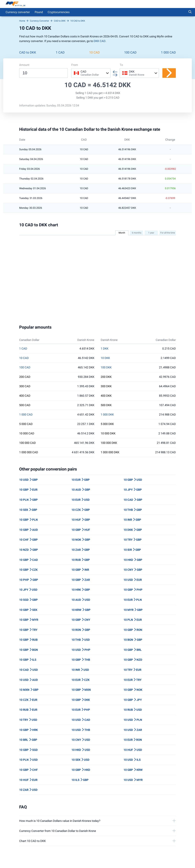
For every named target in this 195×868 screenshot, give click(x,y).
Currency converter (18, 12)
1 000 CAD (168, 52)
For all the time (168, 233)
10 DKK (105, 358)
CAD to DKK (28, 52)
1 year (151, 233)
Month (122, 233)
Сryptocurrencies (59, 12)
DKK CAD (100, 41)
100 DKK (106, 367)
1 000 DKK (107, 415)
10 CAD (94, 52)
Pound (39, 12)
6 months (137, 233)
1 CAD (60, 52)
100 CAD (130, 52)
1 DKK (105, 349)
